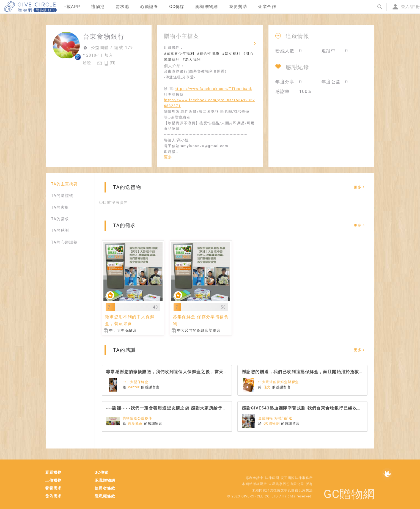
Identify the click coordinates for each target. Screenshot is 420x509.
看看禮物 (53, 472)
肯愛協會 (136, 423)
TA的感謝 (60, 230)
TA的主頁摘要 (64, 184)
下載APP (71, 7)
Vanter (135, 387)
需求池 (122, 7)
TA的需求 (60, 219)
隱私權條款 (105, 496)
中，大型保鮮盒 (136, 382)
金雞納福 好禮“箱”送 (275, 418)
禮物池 (98, 7)
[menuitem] (71, 7)
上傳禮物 (53, 480)
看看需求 (53, 488)
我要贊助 (238, 7)
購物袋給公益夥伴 (137, 418)
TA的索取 (60, 207)
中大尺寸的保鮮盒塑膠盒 (278, 382)
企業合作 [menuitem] (267, 7)
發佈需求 (53, 496)
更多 (168, 157)
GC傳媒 (102, 472)
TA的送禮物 (62, 196)
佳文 (268, 387)
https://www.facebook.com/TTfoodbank (213, 89)
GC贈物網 (272, 423)
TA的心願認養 (64, 242)
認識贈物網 (105, 480)
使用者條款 (105, 488)
